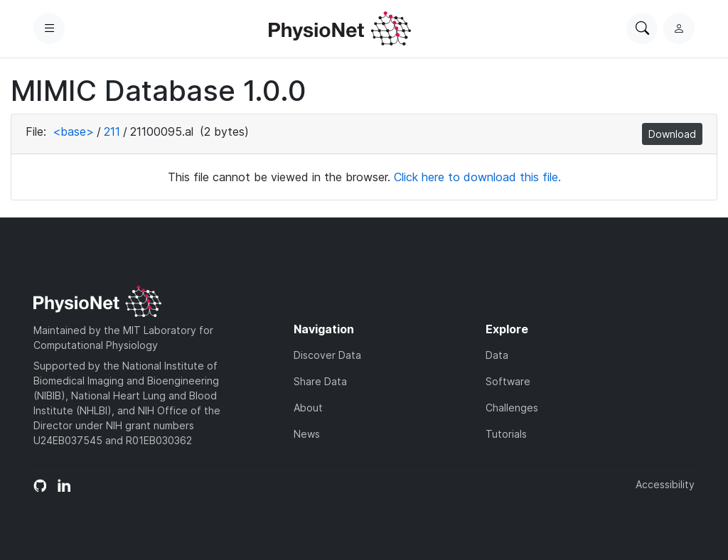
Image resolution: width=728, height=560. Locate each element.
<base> (73, 131)
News (307, 434)
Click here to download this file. (477, 177)
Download (672, 134)
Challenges (512, 408)
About (308, 408)
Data (497, 355)
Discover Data (327, 355)
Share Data (320, 381)
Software (508, 381)
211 (112, 131)
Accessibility (665, 484)
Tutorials (506, 434)
